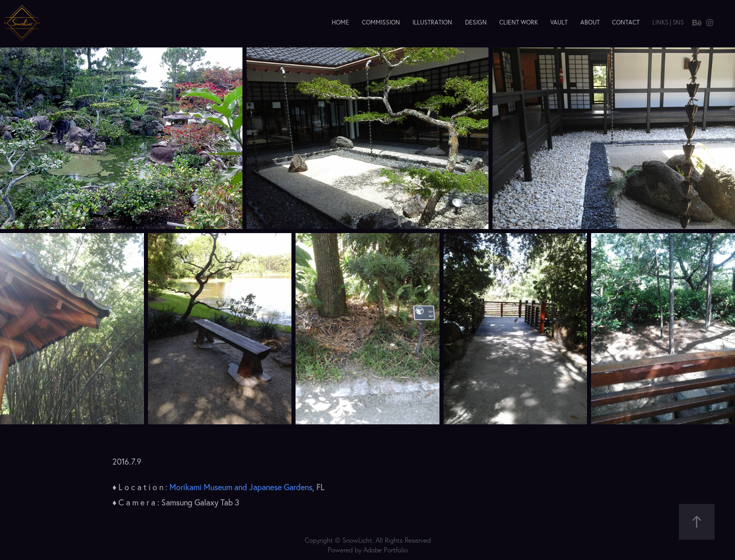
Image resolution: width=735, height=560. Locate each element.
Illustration (432, 22)
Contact (626, 22)
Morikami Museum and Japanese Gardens (241, 487)
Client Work (519, 22)
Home (340, 22)
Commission (381, 22)
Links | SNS (668, 22)
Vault (559, 22)
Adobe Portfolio (386, 550)
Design (476, 22)
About (590, 22)
